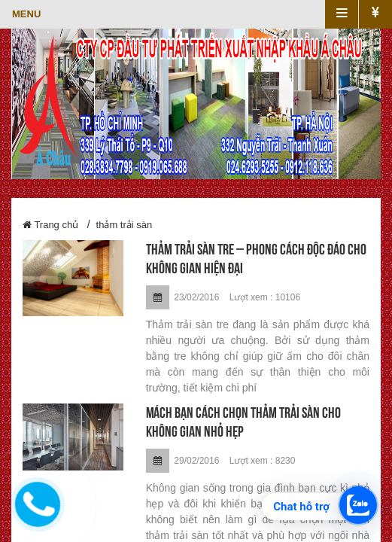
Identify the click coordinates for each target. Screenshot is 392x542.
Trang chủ (50, 225)
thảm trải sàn (125, 225)
